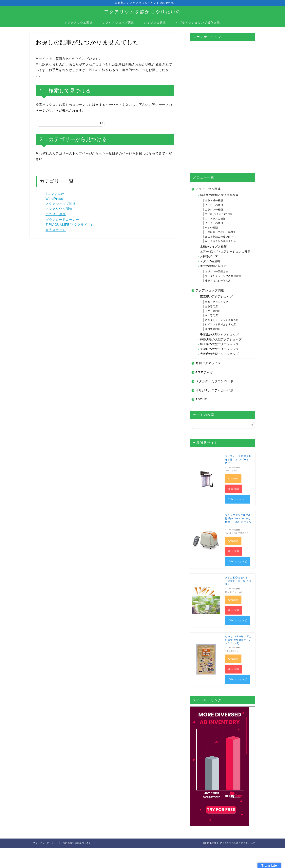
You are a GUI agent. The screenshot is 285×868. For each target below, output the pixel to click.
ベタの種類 (211, 228)
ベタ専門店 (211, 316)
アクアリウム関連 (59, 209)
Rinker (237, 468)
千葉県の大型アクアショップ (219, 335)
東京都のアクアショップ (216, 297)
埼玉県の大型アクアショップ (219, 345)
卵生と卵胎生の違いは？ (219, 237)
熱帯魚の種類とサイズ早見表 (219, 196)
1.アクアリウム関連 (79, 23)
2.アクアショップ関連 (118, 23)
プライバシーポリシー (45, 843)
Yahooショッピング (238, 501)
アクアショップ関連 (61, 204)
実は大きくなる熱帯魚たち (220, 242)
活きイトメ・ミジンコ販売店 (222, 321)
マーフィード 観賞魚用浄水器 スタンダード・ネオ (238, 460)
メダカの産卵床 (210, 262)
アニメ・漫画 (56, 215)
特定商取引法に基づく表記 (77, 843)
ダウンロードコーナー (62, 220)
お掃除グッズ (209, 257)
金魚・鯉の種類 (214, 201)
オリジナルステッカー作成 (215, 391)
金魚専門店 (211, 307)
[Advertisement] (223, 104)
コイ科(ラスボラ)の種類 (219, 215)
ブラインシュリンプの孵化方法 (223, 277)
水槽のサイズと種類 (213, 247)
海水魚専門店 (213, 330)
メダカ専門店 (213, 312)
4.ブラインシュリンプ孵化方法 (198, 23)
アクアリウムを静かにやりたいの (143, 12)
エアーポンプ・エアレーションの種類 (225, 252)
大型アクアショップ (217, 303)
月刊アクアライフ (208, 364)
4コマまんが (55, 194)
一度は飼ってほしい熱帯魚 (220, 233)
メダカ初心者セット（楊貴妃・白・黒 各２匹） (238, 582)
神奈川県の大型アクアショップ (221, 340)
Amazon (233, 479)
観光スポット (56, 231)
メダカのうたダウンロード (215, 382)
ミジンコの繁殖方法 (217, 272)
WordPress (54, 199)
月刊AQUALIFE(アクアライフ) (69, 225)
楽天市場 (234, 489)
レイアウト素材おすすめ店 (220, 325)
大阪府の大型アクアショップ (219, 354)
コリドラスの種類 (215, 219)
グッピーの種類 (214, 206)
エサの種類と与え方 (213, 267)
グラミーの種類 (214, 224)
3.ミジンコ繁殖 (155, 23)
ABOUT (201, 400)
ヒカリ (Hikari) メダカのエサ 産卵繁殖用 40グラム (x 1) (238, 640)
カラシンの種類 (214, 210)
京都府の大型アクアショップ (219, 350)
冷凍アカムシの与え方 (218, 281)
